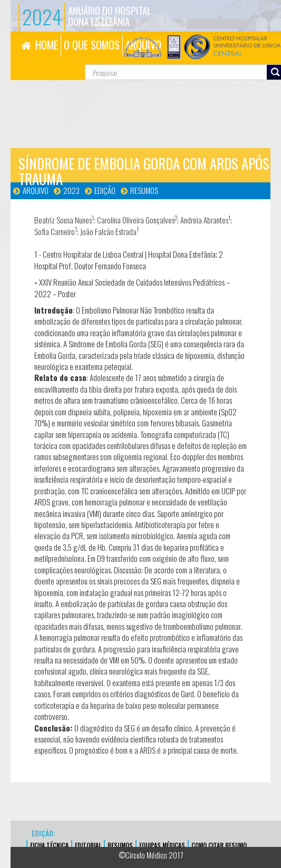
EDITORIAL (88, 845)
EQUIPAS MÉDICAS (162, 845)
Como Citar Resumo (219, 845)
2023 (71, 190)
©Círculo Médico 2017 (151, 855)
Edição (105, 190)
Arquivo (36, 190)
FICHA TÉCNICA (49, 845)
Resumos (144, 190)
